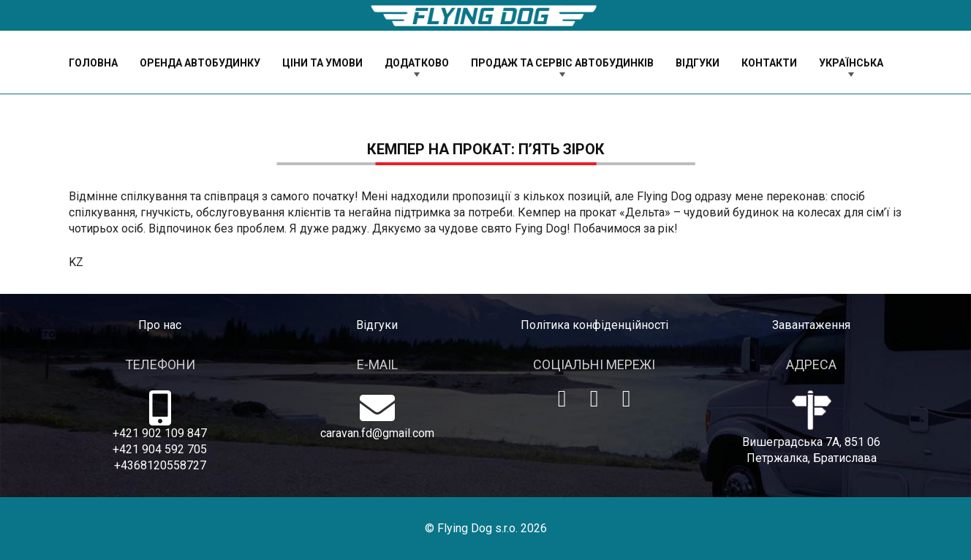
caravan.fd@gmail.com (377, 433)
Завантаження (811, 325)
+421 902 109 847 (160, 433)
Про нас (160, 325)
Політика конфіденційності (594, 325)
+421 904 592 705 (160, 449)
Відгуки (377, 325)
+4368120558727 (160, 465)
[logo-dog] (485, 16)
